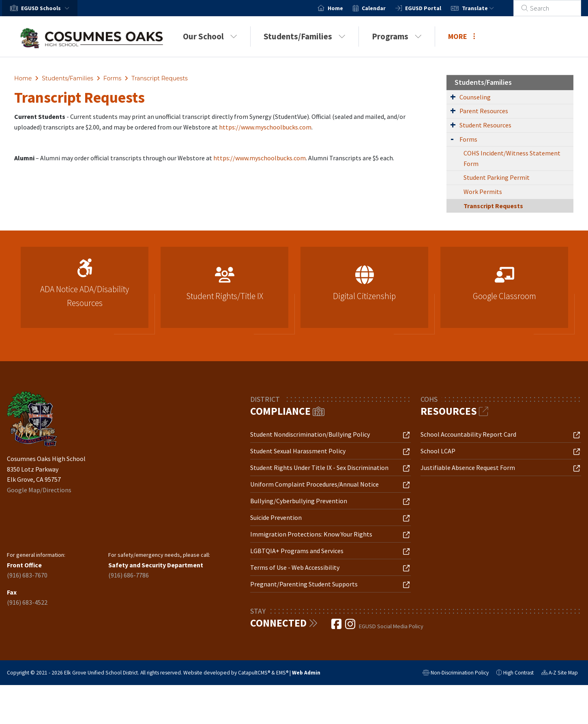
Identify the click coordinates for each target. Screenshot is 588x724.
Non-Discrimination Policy (456, 674)
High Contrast (518, 673)
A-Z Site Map (560, 674)
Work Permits (483, 192)
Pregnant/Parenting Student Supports (304, 584)
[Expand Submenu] (453, 97)
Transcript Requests (160, 78)
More (462, 36)
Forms (113, 78)
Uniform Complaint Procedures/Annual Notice (314, 484)
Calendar (383, 8)
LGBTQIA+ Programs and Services (297, 551)
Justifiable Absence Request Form (468, 468)
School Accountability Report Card (468, 434)
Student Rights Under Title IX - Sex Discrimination (319, 468)
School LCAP (438, 451)
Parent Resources (484, 111)
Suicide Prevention (276, 517)
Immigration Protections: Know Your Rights (311, 534)
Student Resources (485, 125)
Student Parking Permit (497, 177)
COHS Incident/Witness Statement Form (512, 158)
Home (345, 8)
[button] (47, 8)
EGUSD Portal (433, 8)
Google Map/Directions (39, 490)
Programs (397, 36)
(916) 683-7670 (27, 575)
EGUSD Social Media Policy (391, 626)
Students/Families (305, 36)
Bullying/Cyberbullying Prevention (299, 501)
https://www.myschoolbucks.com (265, 127)
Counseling (475, 97)
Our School (210, 36)
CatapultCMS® (254, 673)
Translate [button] (488, 8)
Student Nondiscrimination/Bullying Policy (310, 434)
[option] (85, 291)
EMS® (282, 673)
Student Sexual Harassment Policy (298, 451)
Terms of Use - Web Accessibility (295, 567)
